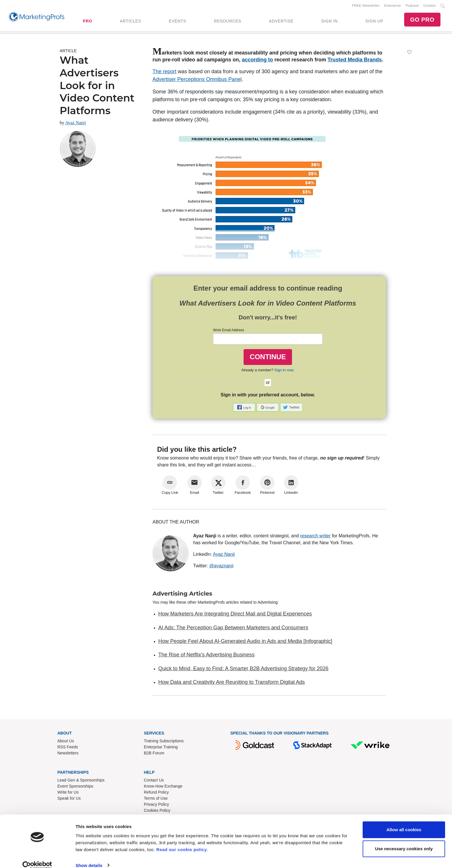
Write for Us (68, 793)
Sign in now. (284, 371)
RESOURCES (228, 22)
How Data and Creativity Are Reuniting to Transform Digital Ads (231, 683)
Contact (430, 6)
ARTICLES (131, 22)
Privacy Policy (156, 805)
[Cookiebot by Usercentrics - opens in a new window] (37, 857)
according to (257, 61)
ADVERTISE (281, 22)
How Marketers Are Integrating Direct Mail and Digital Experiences (235, 615)
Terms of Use (156, 799)
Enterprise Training (161, 748)
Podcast (412, 6)
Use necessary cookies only (404, 840)
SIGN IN (329, 22)
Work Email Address (229, 331)
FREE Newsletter (366, 6)
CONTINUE (268, 358)
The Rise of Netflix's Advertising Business (206, 656)
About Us (66, 742)
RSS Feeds (68, 748)
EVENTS (178, 22)
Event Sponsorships (75, 787)
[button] (245, 408)
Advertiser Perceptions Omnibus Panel (197, 80)
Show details (89, 857)
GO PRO (422, 20)
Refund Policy (156, 793)
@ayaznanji (221, 567)
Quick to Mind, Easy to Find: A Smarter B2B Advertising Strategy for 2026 (243, 670)
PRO (87, 22)
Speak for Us (69, 799)
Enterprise (393, 6)
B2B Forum (154, 754)
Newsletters (68, 754)
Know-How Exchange (163, 787)
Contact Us (154, 781)
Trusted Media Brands (355, 61)
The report (164, 73)
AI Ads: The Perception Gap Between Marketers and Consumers (233, 629)
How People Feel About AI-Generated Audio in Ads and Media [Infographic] (245, 642)
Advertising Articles (182, 595)
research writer (315, 537)
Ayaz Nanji (76, 124)
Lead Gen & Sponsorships (81, 781)
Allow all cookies (404, 821)
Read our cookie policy (181, 841)
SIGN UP (374, 22)
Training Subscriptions (164, 742)
